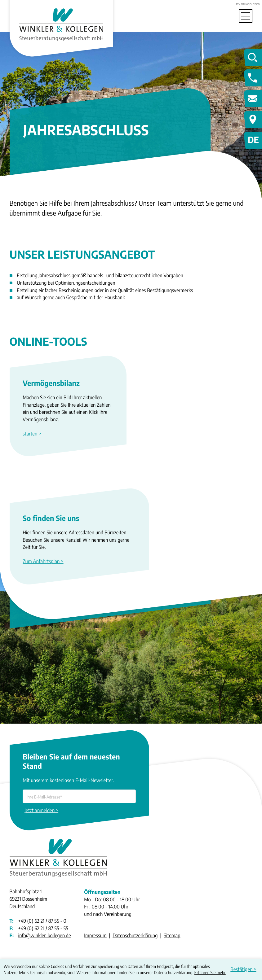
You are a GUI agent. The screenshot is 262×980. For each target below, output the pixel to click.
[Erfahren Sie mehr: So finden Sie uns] (79, 562)
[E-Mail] (79, 796)
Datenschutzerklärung (135, 936)
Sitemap (172, 936)
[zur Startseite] (61, 23)
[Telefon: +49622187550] (42, 921)
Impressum (95, 936)
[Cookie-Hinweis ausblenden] (244, 969)
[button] (68, 434)
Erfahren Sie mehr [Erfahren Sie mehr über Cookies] (210, 972)
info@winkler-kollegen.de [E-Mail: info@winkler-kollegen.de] (45, 936)
